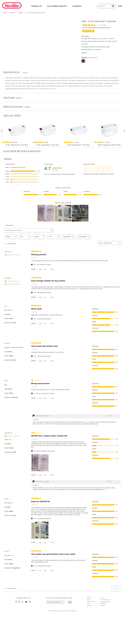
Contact (89, 605)
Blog (88, 600)
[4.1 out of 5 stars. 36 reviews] (78, 142)
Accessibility (104, 603)
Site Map (103, 605)
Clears (20, 13)
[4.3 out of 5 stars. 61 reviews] (109, 142)
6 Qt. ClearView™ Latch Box (17, 145)
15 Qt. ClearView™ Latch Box (48, 145)
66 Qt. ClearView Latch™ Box (109, 145)
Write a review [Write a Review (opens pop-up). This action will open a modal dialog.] (88, 31)
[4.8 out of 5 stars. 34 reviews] (17, 142)
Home (5, 13)
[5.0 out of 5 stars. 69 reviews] (48, 142)
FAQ (89, 603)
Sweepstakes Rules (105, 602)
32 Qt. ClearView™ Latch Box (78, 145)
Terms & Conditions (106, 600)
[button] (70, 602)
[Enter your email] (55, 602)
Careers (89, 598)
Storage (12, 13)
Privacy (102, 598)
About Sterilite (91, 602)
